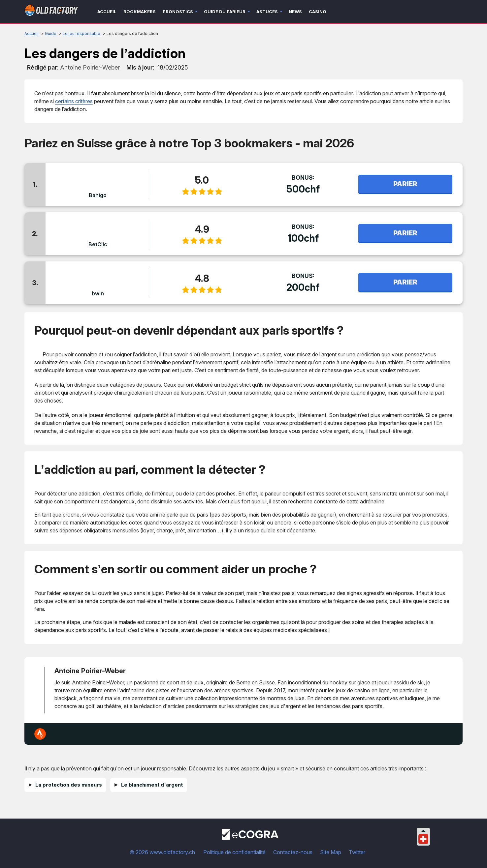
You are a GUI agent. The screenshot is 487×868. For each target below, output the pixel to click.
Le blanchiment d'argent (152, 785)
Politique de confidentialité (234, 852)
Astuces (267, 12)
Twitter (357, 852)
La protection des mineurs (69, 785)
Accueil (107, 12)
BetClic (97, 244)
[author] (90, 67)
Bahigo (98, 195)
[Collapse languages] (423, 831)
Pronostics (178, 12)
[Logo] (51, 12)
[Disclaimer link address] (250, 838)
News (295, 12)
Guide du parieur (225, 12)
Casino (318, 12)
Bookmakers (140, 12)
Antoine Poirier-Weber (90, 671)
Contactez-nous (293, 852)
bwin (97, 293)
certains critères (74, 101)
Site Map (331, 852)
